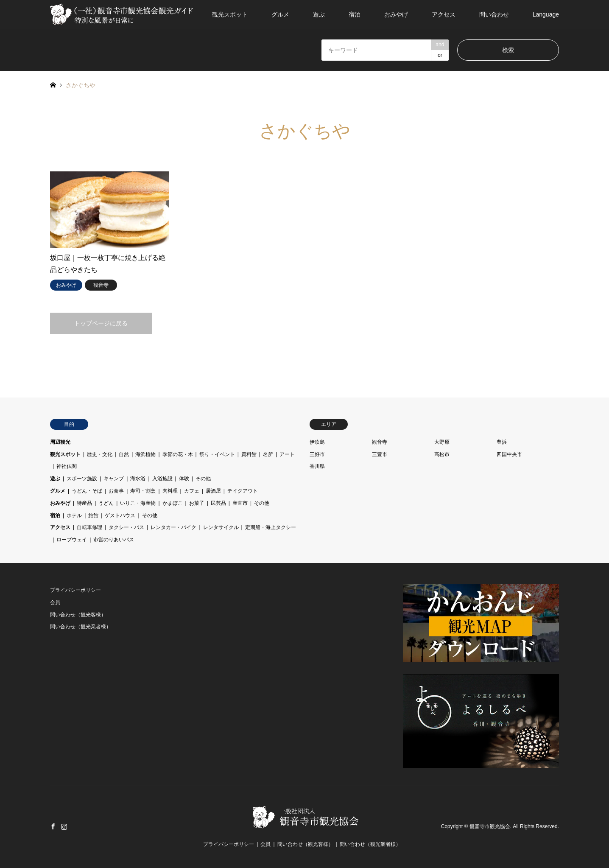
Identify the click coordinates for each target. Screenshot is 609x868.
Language (546, 14)
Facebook (53, 826)
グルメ (280, 14)
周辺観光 (60, 442)
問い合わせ (494, 14)
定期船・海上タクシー (271, 527)
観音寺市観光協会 (490, 827)
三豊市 (380, 454)
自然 (124, 454)
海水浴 (138, 479)
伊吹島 (317, 442)
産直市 (240, 503)
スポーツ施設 (82, 479)
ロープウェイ (72, 540)
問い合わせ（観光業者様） (81, 627)
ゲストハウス (120, 515)
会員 (55, 602)
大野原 (442, 442)
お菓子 (197, 503)
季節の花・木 (178, 454)
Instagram (64, 826)
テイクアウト (243, 491)
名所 (268, 454)
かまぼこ (173, 503)
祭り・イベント (217, 454)
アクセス (444, 14)
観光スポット (230, 14)
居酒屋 (213, 491)
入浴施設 (162, 479)
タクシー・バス (126, 527)
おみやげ (396, 14)
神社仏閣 (67, 466)
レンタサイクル (221, 527)
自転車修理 (89, 527)
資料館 (249, 454)
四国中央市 (509, 454)
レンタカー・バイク (173, 527)
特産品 (84, 503)
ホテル (74, 515)
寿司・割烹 (143, 491)
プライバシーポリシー (75, 590)
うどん (106, 503)
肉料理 (170, 491)
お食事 (116, 491)
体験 (184, 479)
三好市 (317, 454)
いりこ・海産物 (138, 503)
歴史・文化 (100, 454)
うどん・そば (87, 491)
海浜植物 (145, 454)
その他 (203, 479)
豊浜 (502, 442)
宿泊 (355, 14)
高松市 (442, 454)
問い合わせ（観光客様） (78, 615)
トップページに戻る (101, 323)
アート (287, 454)
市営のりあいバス (114, 540)
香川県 (317, 466)
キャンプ (114, 479)
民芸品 (218, 503)
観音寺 (380, 442)
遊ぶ (319, 14)
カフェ (192, 491)
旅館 (93, 515)
